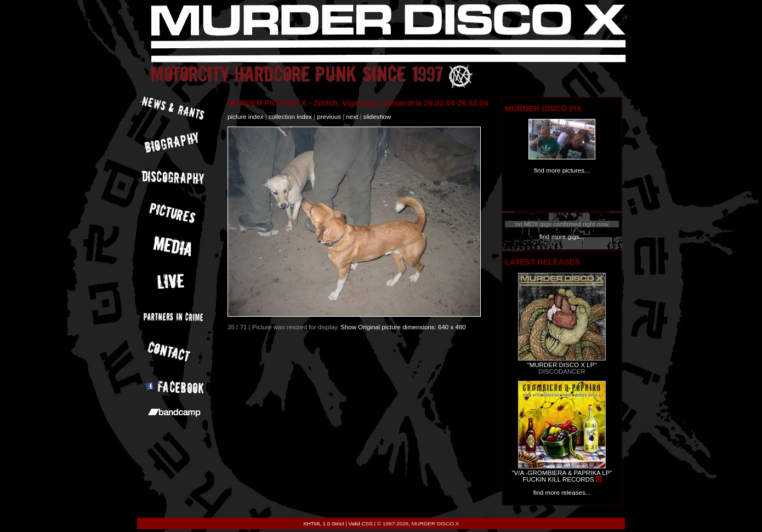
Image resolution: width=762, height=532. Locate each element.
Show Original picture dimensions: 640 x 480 (403, 327)
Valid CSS (361, 524)
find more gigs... (562, 237)
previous (329, 117)
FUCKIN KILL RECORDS (558, 479)
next (352, 117)
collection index (290, 117)
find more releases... (562, 493)
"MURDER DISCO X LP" (562, 365)
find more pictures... (562, 170)
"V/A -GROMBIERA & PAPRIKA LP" (562, 473)
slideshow (377, 117)
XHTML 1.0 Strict (324, 524)
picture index (245, 117)
